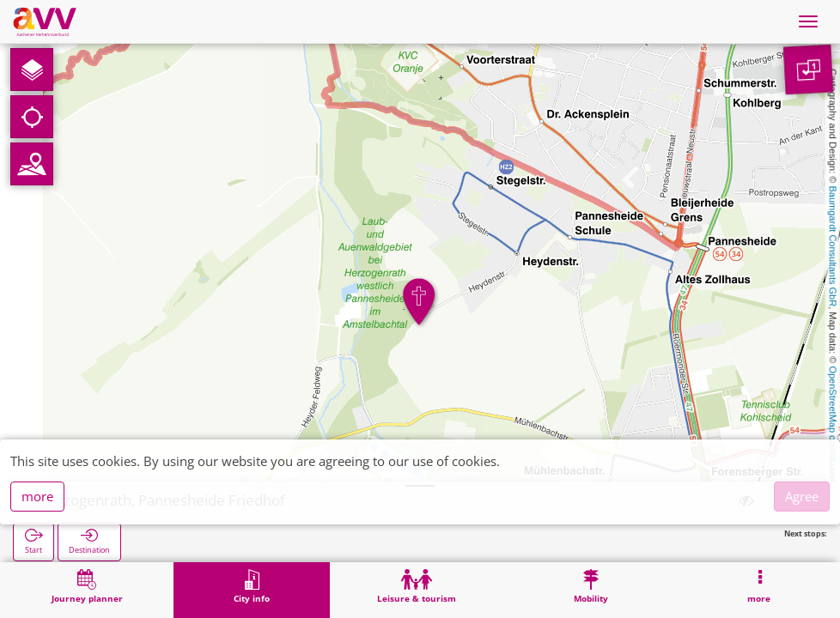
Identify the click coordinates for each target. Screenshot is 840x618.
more (37, 496)
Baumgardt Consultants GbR (833, 247)
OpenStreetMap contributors (833, 425)
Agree (802, 496)
